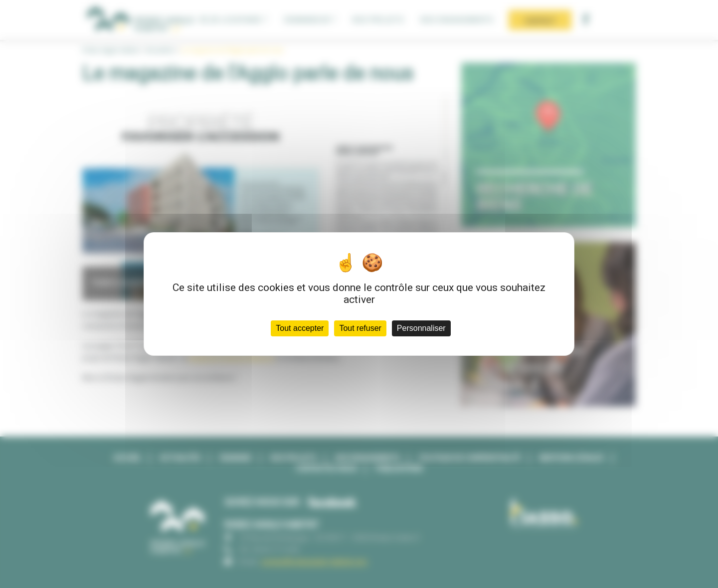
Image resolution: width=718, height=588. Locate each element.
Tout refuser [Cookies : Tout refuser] (360, 328)
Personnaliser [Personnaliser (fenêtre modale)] (421, 328)
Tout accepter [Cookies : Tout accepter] (300, 328)
